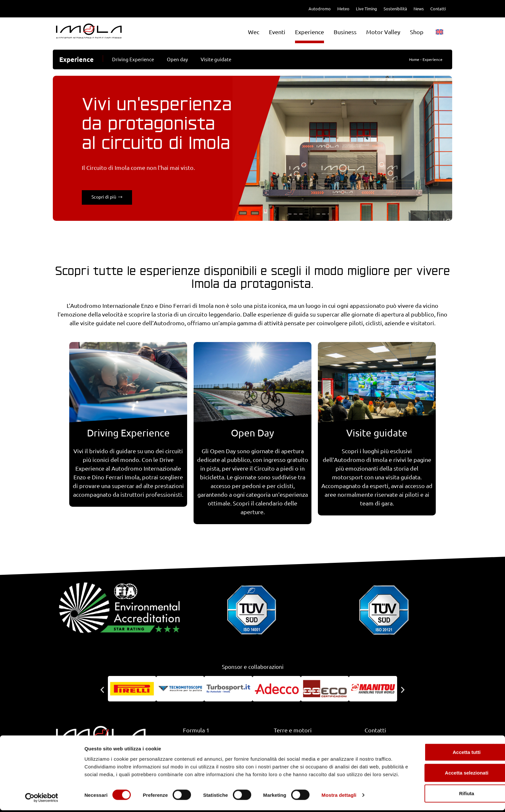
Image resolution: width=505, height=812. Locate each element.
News (419, 9)
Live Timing (367, 9)
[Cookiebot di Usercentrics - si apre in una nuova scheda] (42, 799)
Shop (417, 32)
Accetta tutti (435, 748)
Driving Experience (133, 59)
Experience (310, 32)
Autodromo (320, 9)
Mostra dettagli (339, 799)
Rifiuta (435, 790)
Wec (254, 32)
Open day (177, 59)
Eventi (277, 32)
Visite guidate (216, 59)
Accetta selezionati (435, 769)
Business (345, 32)
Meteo (343, 9)
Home (414, 59)
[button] (102, 690)
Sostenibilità (395, 9)
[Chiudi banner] (495, 742)
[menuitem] (439, 32)
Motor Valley (383, 32)
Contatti (438, 9)
